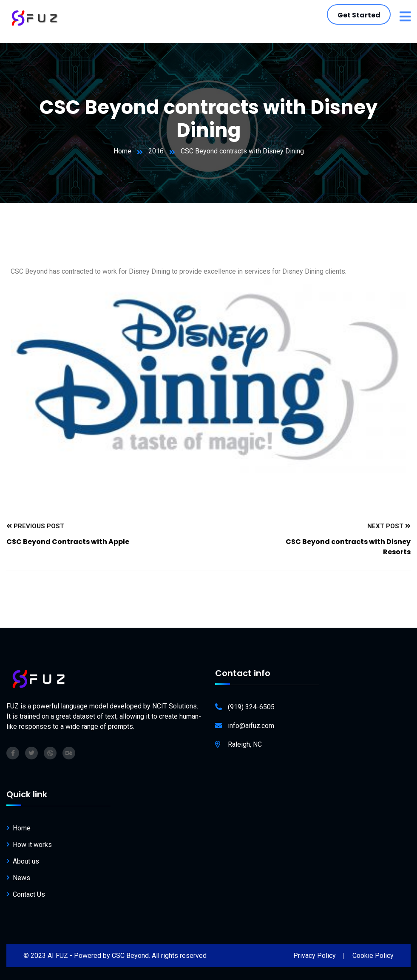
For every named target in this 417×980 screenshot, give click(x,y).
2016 (156, 151)
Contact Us (29, 894)
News (21, 878)
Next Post (389, 526)
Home (122, 151)
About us (26, 861)
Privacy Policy (315, 956)
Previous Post (35, 526)
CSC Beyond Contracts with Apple (68, 542)
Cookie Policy (373, 956)
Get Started (359, 15)
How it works (32, 845)
